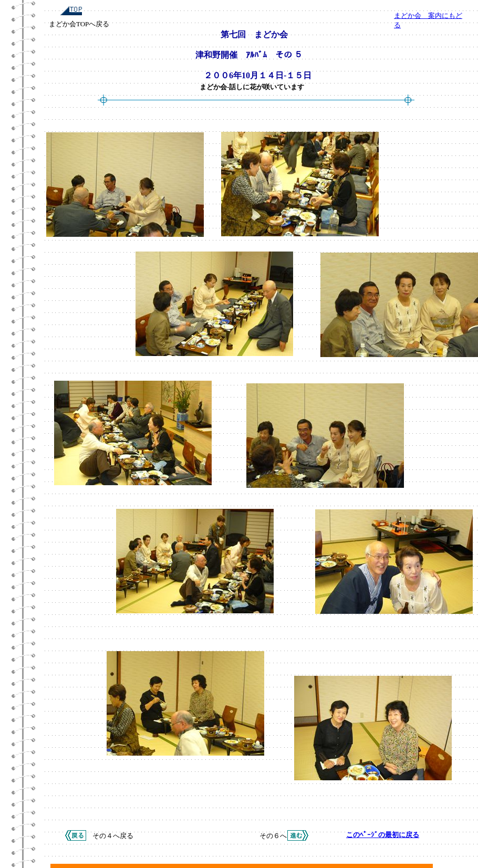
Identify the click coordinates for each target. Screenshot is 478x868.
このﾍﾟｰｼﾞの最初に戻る (383, 835)
